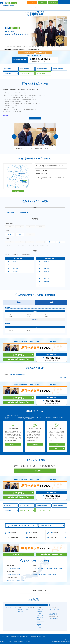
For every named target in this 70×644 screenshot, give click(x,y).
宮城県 (14, 568)
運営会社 (16, 641)
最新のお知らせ (21, 8)
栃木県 (60, 568)
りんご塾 (38, 619)
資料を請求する (19, 354)
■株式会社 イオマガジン (54, 611)
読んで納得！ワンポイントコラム (18, 525)
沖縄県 (23, 580)
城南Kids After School (54, 618)
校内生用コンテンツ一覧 (64, 2)
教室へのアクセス (25, 68)
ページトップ (65, 639)
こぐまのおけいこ (40, 627)
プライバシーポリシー (4, 641)
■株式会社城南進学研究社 (11, 607)
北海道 (9, 568)
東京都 (35, 568)
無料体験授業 (32, 2)
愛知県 (19, 574)
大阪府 (40, 574)
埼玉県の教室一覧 (26, 636)
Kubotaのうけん (40, 611)
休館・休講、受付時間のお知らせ (18, 374)
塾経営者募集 (20, 641)
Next (56, 136)
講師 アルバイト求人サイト (34, 590)
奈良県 (54, 574)
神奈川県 (41, 568)
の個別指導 (10, 532)
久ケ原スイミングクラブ (55, 609)
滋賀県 (50, 574)
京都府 (45, 574)
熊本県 (19, 580)
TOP (1, 636)
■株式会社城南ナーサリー (54, 613)
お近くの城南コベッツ (35, 8)
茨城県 (56, 568)
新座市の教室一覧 (34, 636)
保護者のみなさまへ (32, 537)
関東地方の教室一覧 (17, 636)
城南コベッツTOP (49, 8)
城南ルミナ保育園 (40, 615)
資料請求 (42, 2)
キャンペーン (63, 8)
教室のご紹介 (8, 68)
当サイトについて (27, 641)
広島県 (9, 580)
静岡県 (14, 574)
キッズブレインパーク (41, 609)
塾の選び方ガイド (44, 525)
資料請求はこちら (7, 115)
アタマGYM (39, 613)
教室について (7, 8)
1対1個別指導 (10, 212)
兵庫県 (35, 574)
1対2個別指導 (23, 212)
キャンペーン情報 (41, 73)
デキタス (28, 609)
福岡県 (14, 580)
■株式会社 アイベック (53, 614)
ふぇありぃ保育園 (40, 617)
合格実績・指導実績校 (58, 68)
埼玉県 (46, 568)
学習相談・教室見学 (53, 2)
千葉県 (51, 568)
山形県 (19, 568)
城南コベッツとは (25, 73)
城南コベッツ (21, 611)
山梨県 (9, 574)
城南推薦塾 (20, 609)
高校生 (57, 448)
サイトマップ (11, 641)
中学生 (57, 444)
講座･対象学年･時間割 (42, 68)
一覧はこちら (63, 377)
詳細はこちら (13, 444)
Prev (14, 136)
